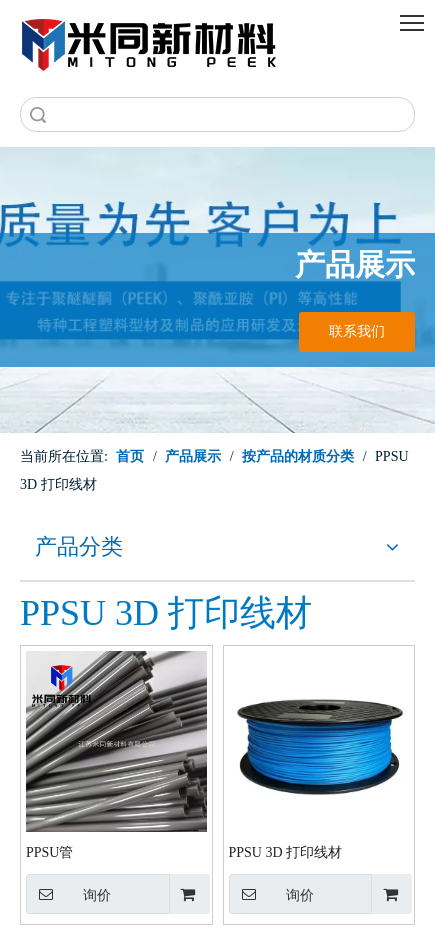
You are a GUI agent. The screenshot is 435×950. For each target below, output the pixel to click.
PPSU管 (49, 852)
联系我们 (357, 331)
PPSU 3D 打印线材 (286, 852)
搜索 (38, 114)
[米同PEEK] (150, 41)
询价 (68, 894)
